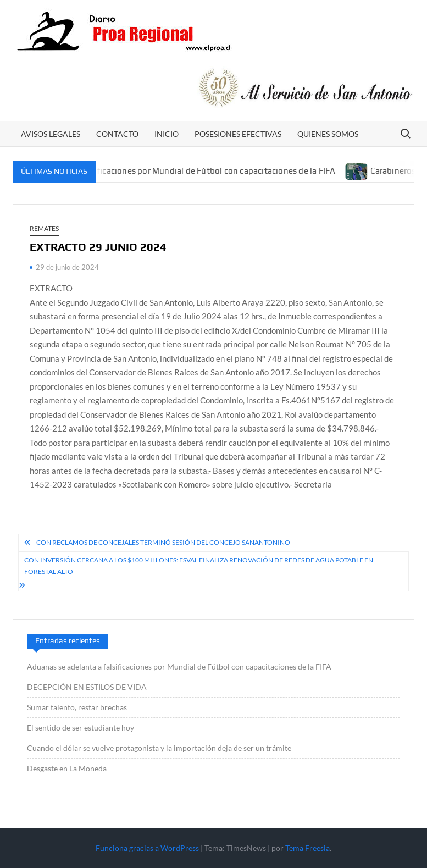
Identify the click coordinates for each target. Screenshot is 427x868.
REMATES (44, 228)
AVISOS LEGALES (51, 134)
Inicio (167, 134)
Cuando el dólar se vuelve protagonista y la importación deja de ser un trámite (159, 748)
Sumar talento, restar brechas (77, 707)
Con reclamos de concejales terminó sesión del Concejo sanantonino (163, 542)
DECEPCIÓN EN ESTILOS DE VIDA (87, 687)
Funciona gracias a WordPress (147, 848)
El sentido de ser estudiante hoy (81, 728)
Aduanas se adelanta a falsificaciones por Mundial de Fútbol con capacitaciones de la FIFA (171, 171)
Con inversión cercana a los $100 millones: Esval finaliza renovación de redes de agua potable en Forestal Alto (199, 565)
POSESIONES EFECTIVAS (238, 134)
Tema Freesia (307, 848)
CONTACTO (117, 134)
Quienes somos (328, 134)
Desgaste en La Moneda (67, 768)
